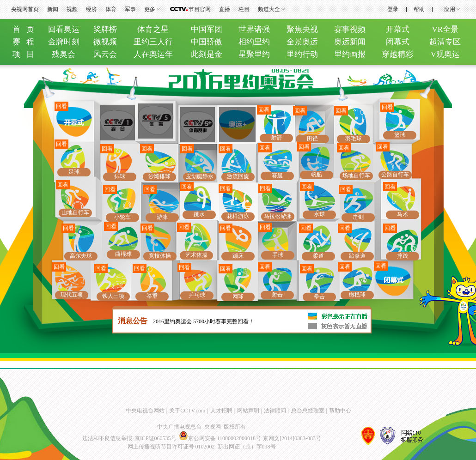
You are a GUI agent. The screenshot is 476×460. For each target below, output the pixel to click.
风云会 (105, 54)
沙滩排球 (159, 176)
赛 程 (23, 42)
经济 (92, 9)
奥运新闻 (350, 42)
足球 (74, 172)
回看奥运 (64, 29)
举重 (152, 296)
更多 (150, 9)
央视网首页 (25, 9)
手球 (278, 255)
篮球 (400, 135)
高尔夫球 (81, 256)
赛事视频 (350, 29)
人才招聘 (221, 411)
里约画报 (350, 54)
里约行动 (302, 54)
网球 (238, 297)
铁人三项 (113, 296)
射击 (277, 295)
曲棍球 (123, 254)
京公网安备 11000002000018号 (220, 438)
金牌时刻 (64, 42)
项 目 (23, 54)
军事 (130, 9)
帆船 (317, 175)
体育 (111, 9)
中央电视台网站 (145, 411)
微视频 (105, 42)
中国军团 (207, 29)
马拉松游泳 (278, 216)
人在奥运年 (153, 54)
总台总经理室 (308, 411)
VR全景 (445, 29)
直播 (225, 9)
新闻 (53, 9)
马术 (403, 214)
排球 (120, 176)
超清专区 (445, 42)
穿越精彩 (397, 54)
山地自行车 (75, 212)
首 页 (23, 29)
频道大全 (269, 9)
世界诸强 (254, 29)
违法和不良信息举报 (107, 438)
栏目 (244, 9)
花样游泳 (238, 216)
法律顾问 (275, 411)
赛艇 (277, 176)
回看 (61, 106)
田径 (312, 139)
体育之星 (153, 29)
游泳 (162, 217)
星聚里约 (254, 54)
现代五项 (72, 295)
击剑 (358, 217)
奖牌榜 (105, 29)
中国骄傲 (207, 42)
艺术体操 (196, 255)
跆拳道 (357, 256)
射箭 (276, 138)
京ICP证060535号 (156, 438)
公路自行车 (395, 175)
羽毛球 (354, 139)
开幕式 (398, 29)
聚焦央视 (302, 29)
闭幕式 (398, 42)
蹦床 (238, 256)
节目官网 (200, 9)
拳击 (319, 297)
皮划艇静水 (200, 176)
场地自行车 (356, 176)
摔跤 (403, 256)
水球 (319, 214)
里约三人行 (153, 42)
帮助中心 (340, 411)
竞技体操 (160, 256)
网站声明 (248, 411)
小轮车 (122, 217)
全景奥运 (302, 42)
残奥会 (64, 54)
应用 (450, 9)
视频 (72, 9)
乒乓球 (197, 295)
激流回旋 (238, 176)
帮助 (419, 9)
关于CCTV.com (187, 411)
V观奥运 (445, 54)
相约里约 (254, 42)
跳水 (199, 214)
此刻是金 (207, 54)
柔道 (318, 256)
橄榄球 (357, 295)
